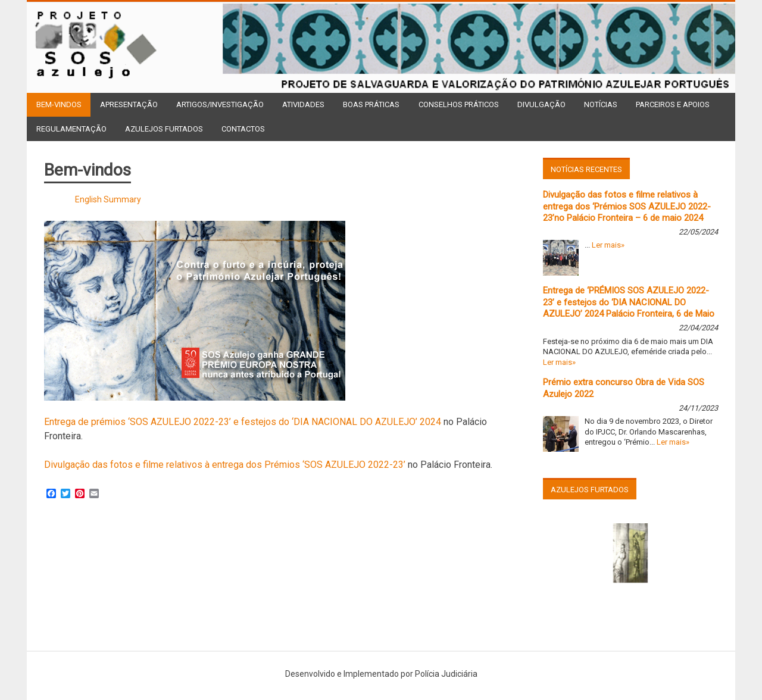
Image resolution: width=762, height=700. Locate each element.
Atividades (303, 104)
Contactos (243, 129)
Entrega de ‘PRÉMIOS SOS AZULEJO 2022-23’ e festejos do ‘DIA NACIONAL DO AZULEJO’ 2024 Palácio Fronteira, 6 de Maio (629, 302)
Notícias (601, 104)
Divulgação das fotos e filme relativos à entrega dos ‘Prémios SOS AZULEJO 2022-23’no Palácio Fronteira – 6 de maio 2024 (627, 206)
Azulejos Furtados (164, 129)
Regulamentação (71, 129)
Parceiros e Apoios (673, 104)
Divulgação (541, 104)
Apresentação (129, 104)
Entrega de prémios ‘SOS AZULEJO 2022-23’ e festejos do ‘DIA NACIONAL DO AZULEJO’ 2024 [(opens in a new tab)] (243, 422)
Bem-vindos (59, 104)
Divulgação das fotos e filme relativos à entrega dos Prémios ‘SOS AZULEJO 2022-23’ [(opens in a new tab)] (225, 465)
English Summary (108, 199)
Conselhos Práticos (459, 104)
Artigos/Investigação (220, 104)
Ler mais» (608, 245)
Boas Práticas (371, 104)
